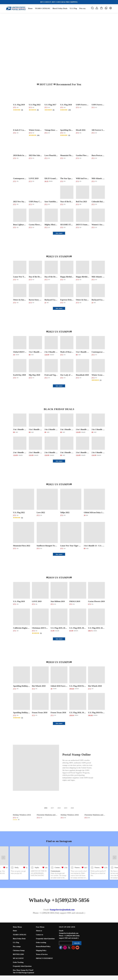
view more (59, 233)
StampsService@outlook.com (62, 910)
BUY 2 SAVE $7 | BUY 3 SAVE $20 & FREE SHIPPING (59, 2)
